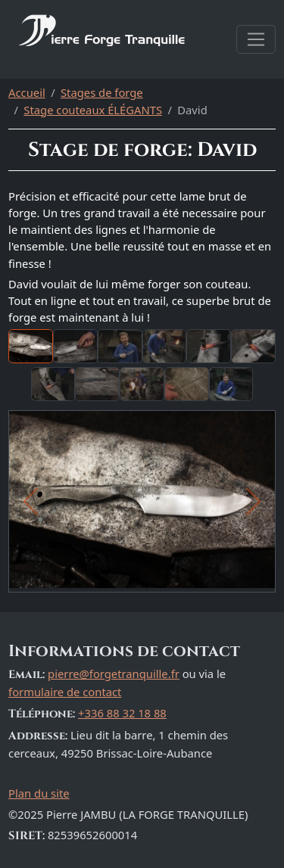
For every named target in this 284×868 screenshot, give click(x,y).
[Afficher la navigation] (256, 39)
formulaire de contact (65, 692)
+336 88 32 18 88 (122, 713)
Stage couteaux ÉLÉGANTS (93, 110)
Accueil (27, 92)
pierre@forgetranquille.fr (114, 674)
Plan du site (39, 793)
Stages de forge (102, 92)
